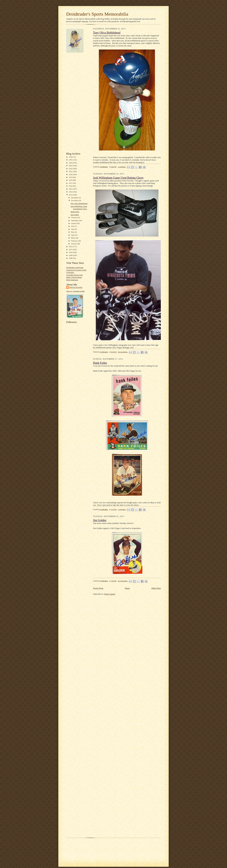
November (75, 200)
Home (127, 588)
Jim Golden (75, 215)
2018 (71, 180)
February (74, 241)
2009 (71, 255)
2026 (71, 157)
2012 (71, 246)
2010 (71, 252)
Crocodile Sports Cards (74, 275)
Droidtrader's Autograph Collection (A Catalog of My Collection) (76, 270)
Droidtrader (76, 287)
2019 (71, 177)
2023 (71, 166)
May (73, 232)
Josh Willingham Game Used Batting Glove (118, 178)
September (75, 220)
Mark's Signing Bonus (74, 277)
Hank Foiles (75, 212)
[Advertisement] (79, 102)
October (74, 217)
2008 (71, 258)
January (74, 244)
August (74, 223)
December (75, 198)
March (74, 238)
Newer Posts (98, 588)
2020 (71, 174)
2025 (71, 160)
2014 (71, 192)
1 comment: (122, 167)
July (73, 226)
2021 (71, 171)
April (73, 235)
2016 (71, 186)
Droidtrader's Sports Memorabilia (97, 14)
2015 (71, 189)
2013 (71, 195)
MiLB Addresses (72, 280)
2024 (71, 163)
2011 (71, 249)
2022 (71, 169)
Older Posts (156, 588)
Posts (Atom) (110, 594)
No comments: (123, 352)
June (73, 229)
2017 (71, 183)
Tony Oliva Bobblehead (79, 203)
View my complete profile (75, 291)
